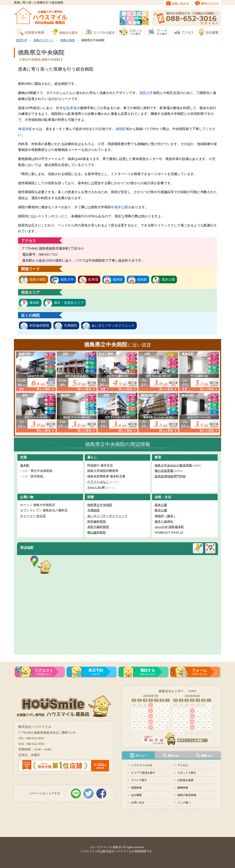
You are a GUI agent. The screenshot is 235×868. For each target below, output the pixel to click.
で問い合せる (199, 672)
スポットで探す (187, 773)
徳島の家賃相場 (187, 795)
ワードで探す (139, 780)
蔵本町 (34, 303)
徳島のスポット (44, 40)
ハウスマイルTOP (142, 765)
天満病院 (70, 325)
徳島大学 (146, 93)
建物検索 (183, 788)
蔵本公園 (121, 207)
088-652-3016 (148, 672)
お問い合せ (138, 802)
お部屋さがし (44, 672)
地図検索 (136, 788)
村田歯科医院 (39, 325)
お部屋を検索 (185, 780)
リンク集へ (184, 802)
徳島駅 (121, 129)
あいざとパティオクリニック (113, 325)
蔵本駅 (27, 129)
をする (96, 672)
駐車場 (71, 108)
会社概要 (136, 795)
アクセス (183, 765)
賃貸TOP (22, 40)
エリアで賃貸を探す (143, 773)
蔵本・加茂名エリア (69, 303)
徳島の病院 (68, 40)
